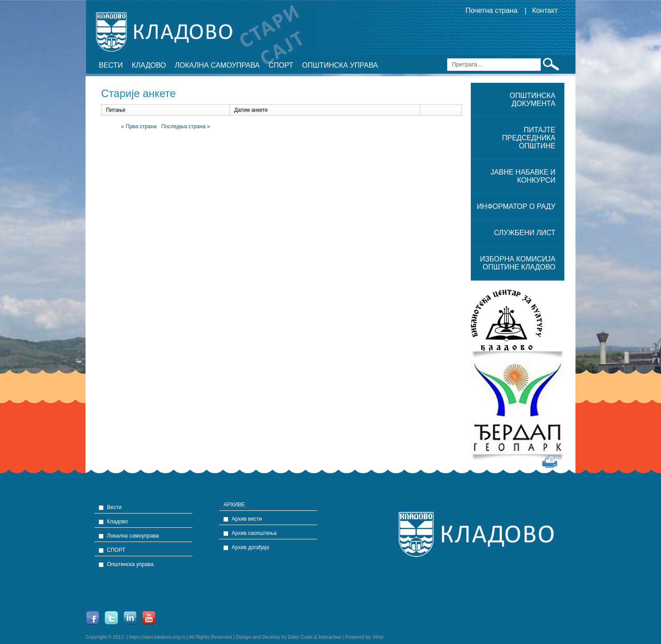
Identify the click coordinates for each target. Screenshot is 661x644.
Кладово (149, 65)
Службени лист (525, 233)
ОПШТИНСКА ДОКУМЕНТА (532, 100)
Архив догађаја (250, 547)
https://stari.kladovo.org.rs (157, 637)
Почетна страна (492, 10)
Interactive (330, 637)
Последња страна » (186, 126)
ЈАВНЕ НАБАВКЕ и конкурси (523, 176)
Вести (111, 65)
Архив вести (247, 519)
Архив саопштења (254, 533)
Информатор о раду (516, 206)
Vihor (378, 637)
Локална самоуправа (218, 65)
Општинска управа (340, 65)
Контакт (545, 10)
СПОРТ (281, 65)
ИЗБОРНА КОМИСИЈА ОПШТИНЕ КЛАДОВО (518, 263)
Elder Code (300, 637)
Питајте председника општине (529, 138)
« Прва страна (139, 126)
